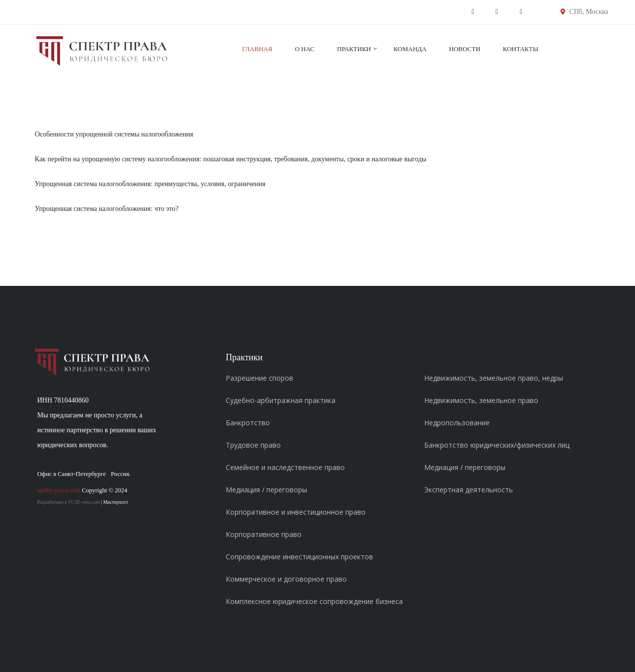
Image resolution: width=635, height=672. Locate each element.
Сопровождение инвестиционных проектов (299, 557)
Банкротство (248, 423)
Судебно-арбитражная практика (281, 400)
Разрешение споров (259, 378)
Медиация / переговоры (266, 490)
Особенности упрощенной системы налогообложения (114, 134)
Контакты (521, 49)
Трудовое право (253, 445)
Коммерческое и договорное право (286, 579)
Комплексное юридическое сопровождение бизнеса (314, 601)
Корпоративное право (264, 534)
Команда (410, 49)
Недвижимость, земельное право (481, 400)
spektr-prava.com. (60, 490)
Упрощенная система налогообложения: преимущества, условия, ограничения (150, 184)
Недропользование (457, 423)
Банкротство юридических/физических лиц (497, 445)
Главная (257, 49)
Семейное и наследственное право (285, 467)
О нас (304, 49)
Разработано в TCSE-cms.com (68, 502)
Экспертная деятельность (469, 490)
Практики (354, 49)
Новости (465, 49)
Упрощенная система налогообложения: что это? (107, 209)
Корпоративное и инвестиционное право (296, 512)
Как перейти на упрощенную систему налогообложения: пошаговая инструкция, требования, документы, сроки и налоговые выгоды (230, 159)
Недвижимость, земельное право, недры (494, 378)
